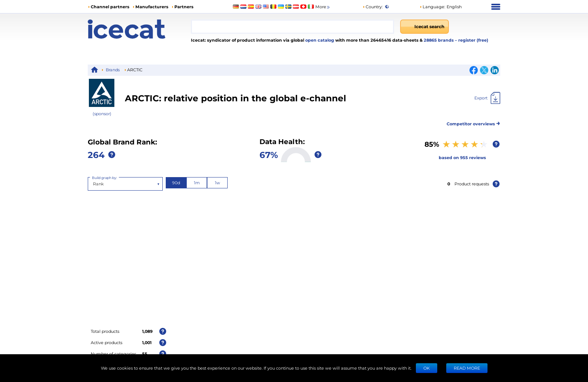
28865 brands (439, 40)
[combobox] (292, 27)
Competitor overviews (473, 123)
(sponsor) (102, 114)
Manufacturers (152, 7)
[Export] (487, 98)
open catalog (319, 40)
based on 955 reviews (462, 157)
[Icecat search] (424, 27)
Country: (373, 7)
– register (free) (472, 40)
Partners (184, 7)
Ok (427, 368)
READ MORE (467, 368)
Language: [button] (432, 7)
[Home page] (139, 29)
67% (269, 154)
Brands (113, 70)
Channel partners (110, 7)
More (323, 7)
